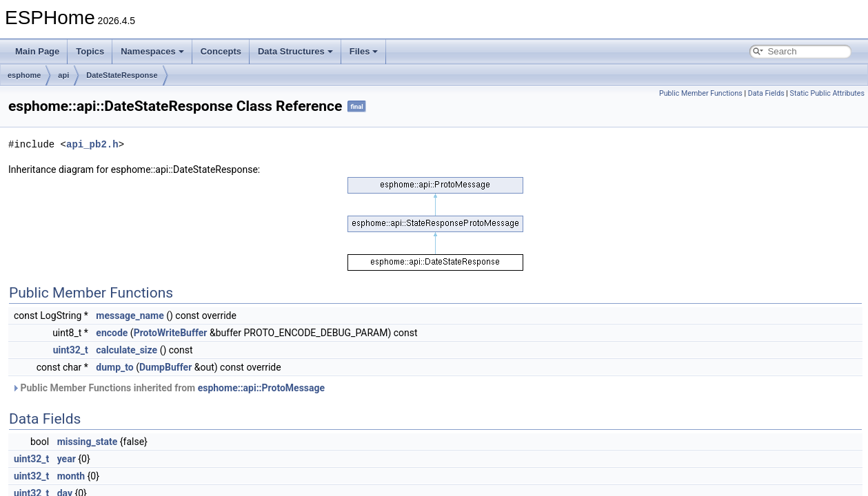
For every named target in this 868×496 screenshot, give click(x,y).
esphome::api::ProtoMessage (261, 388)
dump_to (114, 367)
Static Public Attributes (827, 93)
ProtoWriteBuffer (171, 333)
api (63, 75)
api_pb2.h (92, 144)
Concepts (221, 51)
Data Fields (766, 93)
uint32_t (71, 350)
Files (364, 51)
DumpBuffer (165, 367)
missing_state (88, 442)
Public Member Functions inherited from (168, 388)
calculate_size (127, 350)
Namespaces (152, 51)
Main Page (37, 51)
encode (112, 333)
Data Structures (295, 51)
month (71, 476)
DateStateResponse (122, 75)
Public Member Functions (701, 93)
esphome (24, 75)
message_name (130, 316)
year (67, 459)
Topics (90, 51)
